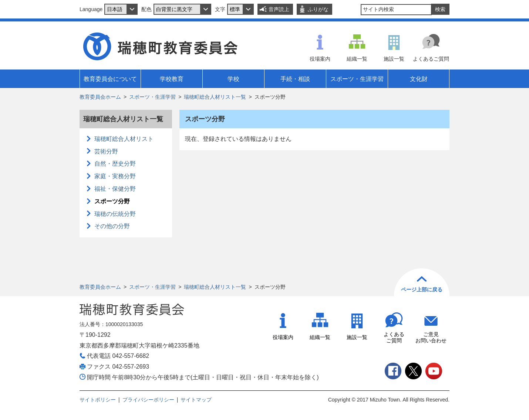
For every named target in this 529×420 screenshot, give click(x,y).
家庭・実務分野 (115, 176)
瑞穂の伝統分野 (115, 214)
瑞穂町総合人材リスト (124, 139)
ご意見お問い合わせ (431, 337)
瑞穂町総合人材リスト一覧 (215, 97)
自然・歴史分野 (115, 164)
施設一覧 (394, 59)
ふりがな (318, 9)
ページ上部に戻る (422, 289)
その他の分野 (112, 226)
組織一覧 (357, 59)
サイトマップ (196, 400)
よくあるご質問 (431, 59)
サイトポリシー (98, 400)
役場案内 (320, 59)
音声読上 (279, 9)
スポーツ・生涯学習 (152, 97)
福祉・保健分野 (115, 189)
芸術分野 (106, 151)
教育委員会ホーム (100, 97)
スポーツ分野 (112, 201)
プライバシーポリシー (148, 400)
